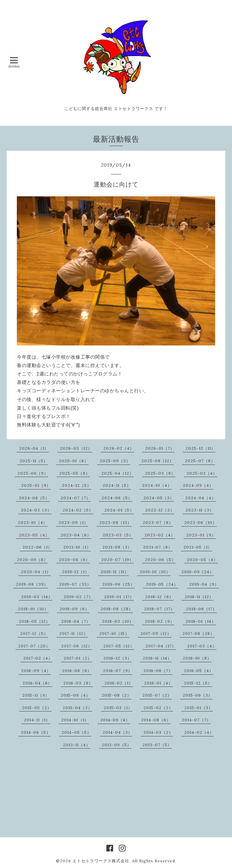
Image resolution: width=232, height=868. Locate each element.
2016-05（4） (199, 670)
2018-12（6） (159, 597)
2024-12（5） (77, 485)
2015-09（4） (75, 695)
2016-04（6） (37, 683)
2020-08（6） (74, 559)
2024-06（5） (117, 498)
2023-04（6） (76, 535)
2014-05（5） (76, 732)
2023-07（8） (158, 522)
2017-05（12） (119, 646)
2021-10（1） (77, 547)
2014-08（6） (156, 720)
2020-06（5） (160, 559)
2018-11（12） (199, 597)
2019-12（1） (76, 572)
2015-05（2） (37, 708)
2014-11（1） (37, 720)
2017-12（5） (34, 633)
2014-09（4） (115, 720)
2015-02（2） (158, 708)
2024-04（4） (201, 498)
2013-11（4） (77, 745)
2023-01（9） (201, 535)
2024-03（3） (36, 510)
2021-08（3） (117, 547)
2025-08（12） (158, 461)
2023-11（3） (200, 510)
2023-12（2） (160, 510)
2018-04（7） (76, 621)
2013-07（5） (157, 745)
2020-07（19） (118, 559)
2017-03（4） (202, 646)
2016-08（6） (77, 670)
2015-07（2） (157, 695)
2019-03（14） (37, 597)
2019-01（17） (119, 597)
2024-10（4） (157, 485)
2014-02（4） (199, 732)
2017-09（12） (156, 633)
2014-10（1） (75, 720)
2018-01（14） (201, 621)
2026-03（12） (76, 448)
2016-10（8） (197, 658)
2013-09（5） (117, 745)
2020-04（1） (36, 572)
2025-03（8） (160, 473)
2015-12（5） (198, 683)
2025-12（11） (201, 448)
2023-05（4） (34, 535)
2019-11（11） (115, 572)
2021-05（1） (198, 547)
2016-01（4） (158, 683)
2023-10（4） (33, 522)
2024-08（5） (34, 498)
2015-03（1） (118, 708)
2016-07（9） (118, 670)
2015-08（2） (117, 695)
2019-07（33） (75, 584)
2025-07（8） (200, 461)
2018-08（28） (117, 609)
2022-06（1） (37, 547)
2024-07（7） (76, 498)
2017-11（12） (74, 633)
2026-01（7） (160, 448)
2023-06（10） (201, 522)
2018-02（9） (160, 621)
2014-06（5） (36, 732)
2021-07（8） (158, 547)
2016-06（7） (158, 670)
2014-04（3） (118, 732)
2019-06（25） (119, 584)
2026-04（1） (34, 448)
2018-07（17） (159, 609)
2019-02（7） (78, 597)
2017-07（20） (34, 646)
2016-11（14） (157, 658)
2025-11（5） (34, 461)
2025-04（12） (118, 473)
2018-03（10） (118, 621)
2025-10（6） (74, 461)
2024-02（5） (78, 510)
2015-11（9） (36, 695)
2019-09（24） (198, 572)
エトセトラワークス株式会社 (101, 861)
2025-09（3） (115, 461)
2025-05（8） (75, 473)
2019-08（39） (32, 584)
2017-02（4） (38, 658)
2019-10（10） (155, 572)
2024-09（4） (198, 485)
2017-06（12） (77, 646)
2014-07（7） (196, 720)
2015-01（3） (198, 708)
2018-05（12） (35, 621)
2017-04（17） (161, 646)
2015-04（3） (77, 708)
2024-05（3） (159, 498)
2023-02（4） (160, 535)
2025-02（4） (202, 473)
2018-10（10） (33, 609)
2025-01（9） (36, 485)
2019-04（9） (204, 584)
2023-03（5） (118, 535)
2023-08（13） (115, 522)
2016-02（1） (119, 683)
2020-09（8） (32, 559)
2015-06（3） (198, 695)
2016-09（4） (36, 670)
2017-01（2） (78, 658)
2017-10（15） (114, 633)
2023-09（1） (73, 522)
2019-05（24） (162, 584)
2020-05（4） (202, 559)
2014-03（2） (158, 732)
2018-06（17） (201, 609)
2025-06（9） (33, 473)
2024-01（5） (119, 510)
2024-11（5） (117, 485)
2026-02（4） (119, 448)
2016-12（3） (118, 658)
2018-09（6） (74, 609)
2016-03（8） (78, 683)
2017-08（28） (198, 633)
